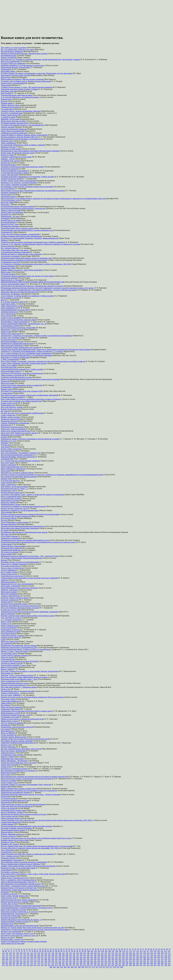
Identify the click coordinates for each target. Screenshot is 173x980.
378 (53, 963)
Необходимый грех (8, 405)
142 (67, 953)
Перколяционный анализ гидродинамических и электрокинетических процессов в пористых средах (38, 542)
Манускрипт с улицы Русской (12, 330)
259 (141, 957)
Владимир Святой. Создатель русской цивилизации (20, 562)
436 (88, 965)
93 (69, 951)
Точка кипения (6, 512)
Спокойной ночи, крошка (10, 161)
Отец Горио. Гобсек (8, 699)
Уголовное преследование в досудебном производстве (21, 401)
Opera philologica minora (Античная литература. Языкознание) (24, 862)
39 (96, 949)
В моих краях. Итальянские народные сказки (18, 153)
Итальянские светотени (10, 169)
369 (21, 963)
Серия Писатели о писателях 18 (13, 576)
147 (85, 953)
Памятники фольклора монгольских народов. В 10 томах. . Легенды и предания (31, 794)
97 (80, 951)
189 (63, 955)
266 (166, 957)
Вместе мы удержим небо (10, 61)
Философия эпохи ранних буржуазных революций (20, 528)
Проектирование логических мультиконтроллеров (20, 926)
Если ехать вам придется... (11, 481)
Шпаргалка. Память (8, 502)
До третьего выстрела (9, 798)
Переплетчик (6, 796)
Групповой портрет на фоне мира (13, 810)
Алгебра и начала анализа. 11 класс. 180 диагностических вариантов (27, 87)
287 (70, 959)
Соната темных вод (8, 415)
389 (92, 963)
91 (64, 951)
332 (60, 961)
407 (155, 963)
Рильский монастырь (9, 367)
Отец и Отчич (6, 316)
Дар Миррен (6, 218)
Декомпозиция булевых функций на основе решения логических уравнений (29, 578)
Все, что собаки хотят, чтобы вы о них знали (18, 49)
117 (148, 951)
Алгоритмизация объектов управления (15, 252)
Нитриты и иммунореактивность (13, 685)
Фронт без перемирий (9, 594)
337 (77, 961)
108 (117, 951)
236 (60, 957)
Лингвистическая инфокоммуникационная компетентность (23, 526)
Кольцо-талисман (7, 246)
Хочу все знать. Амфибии (10, 695)
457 (162, 965)
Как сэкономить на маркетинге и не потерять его (19, 771)
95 (75, 951)
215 (155, 955)
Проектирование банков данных (13, 830)
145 (77, 953)
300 (116, 959)
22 (51, 949)
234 (53, 957)
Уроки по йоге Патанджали (11, 334)
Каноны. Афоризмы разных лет (13, 834)
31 (74, 949)
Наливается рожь (7, 924)
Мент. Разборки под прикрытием (13, 469)
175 (14, 955)
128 (17, 953)
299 (113, 959)
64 (162, 949)
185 (49, 955)
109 (120, 951)
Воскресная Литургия (9, 421)
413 (7, 965)
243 (85, 957)
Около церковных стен (9, 308)
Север (3, 639)
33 (80, 949)
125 (7, 953)
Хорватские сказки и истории (12, 419)
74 (19, 951)
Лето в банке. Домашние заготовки (14, 185)
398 (123, 963)
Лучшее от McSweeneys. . (10, 693)
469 (83, 967)
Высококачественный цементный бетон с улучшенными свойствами (26, 355)
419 (28, 965)
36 (88, 949)
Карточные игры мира (9, 91)
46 (114, 949)
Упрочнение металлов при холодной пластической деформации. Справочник (30, 612)
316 (3, 961)
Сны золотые (6, 729)
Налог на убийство (8, 733)
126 (10, 953)
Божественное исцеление (10, 500)
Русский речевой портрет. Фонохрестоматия (17, 206)
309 (148, 959)
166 (152, 953)
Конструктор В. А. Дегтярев (11, 280)
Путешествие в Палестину (11, 916)
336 (74, 961)
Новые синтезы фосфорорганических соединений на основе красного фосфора (31, 379)
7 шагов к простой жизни (10, 596)
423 (42, 965)
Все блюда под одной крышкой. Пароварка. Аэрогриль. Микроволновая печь (30, 238)
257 (134, 957)
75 (22, 951)
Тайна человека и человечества (13, 375)
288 (74, 959)
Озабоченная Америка (9, 278)
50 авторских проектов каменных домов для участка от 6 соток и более (27, 276)
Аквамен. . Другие (8, 159)
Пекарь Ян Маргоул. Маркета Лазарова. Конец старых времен (24, 135)
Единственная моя (8, 659)
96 (77, 951)
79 (32, 951)
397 (120, 963)
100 (88, 951)
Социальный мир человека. (11, 498)
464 (65, 967)
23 (53, 949)
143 (70, 953)
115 (141, 951)
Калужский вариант (8, 222)
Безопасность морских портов (12, 427)
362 (166, 961)
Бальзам (4, 560)
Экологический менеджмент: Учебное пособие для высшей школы (26, 649)
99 (85, 951)
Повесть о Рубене (7, 757)
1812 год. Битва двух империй (12, 723)
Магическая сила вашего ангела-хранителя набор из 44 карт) (24, 814)
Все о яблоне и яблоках (10, 248)
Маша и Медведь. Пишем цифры (13, 546)
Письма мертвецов (8, 266)
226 (24, 957)
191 (70, 955)
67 (170, 949)
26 (61, 949)
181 (35, 955)
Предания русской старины (11, 149)
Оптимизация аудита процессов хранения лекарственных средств (25, 540)
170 (166, 953)
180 (32, 955)
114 (137, 951)
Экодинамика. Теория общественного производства (20, 890)
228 (32, 957)
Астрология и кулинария (10, 256)
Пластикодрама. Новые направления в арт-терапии (20, 347)
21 (48, 949)
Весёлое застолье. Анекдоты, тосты (14, 508)
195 (85, 955)
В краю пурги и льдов (9, 403)
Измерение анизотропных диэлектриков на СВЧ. (19, 647)
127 (14, 953)
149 (92, 953)
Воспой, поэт (6, 163)
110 (124, 951)
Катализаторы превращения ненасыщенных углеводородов (23, 208)
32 (77, 949)
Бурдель (4, 101)
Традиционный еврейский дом (12, 550)
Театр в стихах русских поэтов (12, 568)
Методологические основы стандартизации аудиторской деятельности (27, 779)
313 (162, 959)
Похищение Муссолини (10, 548)
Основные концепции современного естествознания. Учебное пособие (27, 177)
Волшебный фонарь (8, 165)
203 (113, 955)
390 (95, 963)
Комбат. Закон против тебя (11, 115)
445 (120, 965)
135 (42, 953)
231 (42, 957)
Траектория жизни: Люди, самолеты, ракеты (17, 228)
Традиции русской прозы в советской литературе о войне (22, 167)
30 (72, 949)
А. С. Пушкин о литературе (11, 620)
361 (162, 961)
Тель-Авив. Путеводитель (11, 566)
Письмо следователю (9, 57)
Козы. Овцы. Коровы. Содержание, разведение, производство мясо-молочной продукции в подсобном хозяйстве (43, 361)
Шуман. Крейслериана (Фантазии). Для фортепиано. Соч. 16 (24, 324)
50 (125, 949)
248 (102, 957)
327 (42, 961)
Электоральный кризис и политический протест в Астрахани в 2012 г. (27, 908)
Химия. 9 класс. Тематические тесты (15, 878)
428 (60, 965)
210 (137, 955)
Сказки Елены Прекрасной (11, 822)
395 (113, 963)
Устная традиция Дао (9, 735)
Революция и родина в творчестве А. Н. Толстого (19, 912)
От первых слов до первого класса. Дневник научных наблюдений (26, 81)
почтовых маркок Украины (37, 941)
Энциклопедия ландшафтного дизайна (15, 792)
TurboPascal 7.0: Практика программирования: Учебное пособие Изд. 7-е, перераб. (32, 351)
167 (155, 953)
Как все (4, 300)
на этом (17, 943)
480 (122, 967)
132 (32, 953)
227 (28, 957)
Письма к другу (7, 745)
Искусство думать (8, 463)
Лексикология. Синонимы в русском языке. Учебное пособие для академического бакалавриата (37, 336)
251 (113, 957)
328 (46, 961)
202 (109, 955)
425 (49, 965)
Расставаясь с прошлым (10, 872)
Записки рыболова (8, 614)
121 (162, 951)
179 (28, 955)
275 (28, 959)
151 (99, 953)
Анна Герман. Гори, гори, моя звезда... (15, 250)
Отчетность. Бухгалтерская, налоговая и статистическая (22, 373)
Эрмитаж (4, 580)
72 (14, 951)
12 (24, 949)
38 (93, 949)
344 (102, 961)
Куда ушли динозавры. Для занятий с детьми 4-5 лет (21, 453)
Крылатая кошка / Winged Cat (12, 939)
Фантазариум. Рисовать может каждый (15, 75)
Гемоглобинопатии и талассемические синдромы (19, 588)
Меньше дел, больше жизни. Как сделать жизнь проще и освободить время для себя (32, 928)
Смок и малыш (6, 483)
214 (152, 955)
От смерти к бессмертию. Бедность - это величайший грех (23, 125)
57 (143, 949)
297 (106, 959)
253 (120, 957)
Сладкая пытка (6, 393)
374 (39, 963)
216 (159, 955)
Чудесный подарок (8, 274)
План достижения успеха (10, 681)
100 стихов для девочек (10, 552)
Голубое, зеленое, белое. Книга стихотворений (18, 181)
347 (113, 961)
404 (145, 963)
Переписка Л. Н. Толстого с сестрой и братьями (19, 183)
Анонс (4, 943)
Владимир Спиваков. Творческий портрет (16, 828)
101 (92, 951)
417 (21, 965)
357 (148, 961)
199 (99, 955)
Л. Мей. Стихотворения (10, 359)
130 (24, 953)
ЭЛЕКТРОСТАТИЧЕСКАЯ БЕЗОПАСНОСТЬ (18, 743)
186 (53, 955)
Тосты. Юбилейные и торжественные (15, 522)
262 (152, 957)
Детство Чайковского (9, 570)
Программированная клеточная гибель (15, 310)
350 (123, 961)
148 (88, 953)
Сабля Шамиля (7, 870)
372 (32, 963)
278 (39, 959)
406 (152, 963)
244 (88, 957)
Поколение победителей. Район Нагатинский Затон (20, 292)
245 (92, 957)
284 (60, 959)
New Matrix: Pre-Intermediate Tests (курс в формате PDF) (22, 391)
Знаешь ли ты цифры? (9, 365)
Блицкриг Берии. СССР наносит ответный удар (19, 888)
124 (3, 953)
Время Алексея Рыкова (9, 667)
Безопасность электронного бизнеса (14, 769)
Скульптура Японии (8, 628)
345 (106, 961)
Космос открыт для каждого (11, 449)
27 (64, 949)
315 (169, 959)
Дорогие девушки (8, 127)
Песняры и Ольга (7, 842)
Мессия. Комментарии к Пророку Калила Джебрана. (21, 864)
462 (58, 967)
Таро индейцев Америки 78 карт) (13, 665)
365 (7, 963)
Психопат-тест (6, 214)
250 (109, 957)
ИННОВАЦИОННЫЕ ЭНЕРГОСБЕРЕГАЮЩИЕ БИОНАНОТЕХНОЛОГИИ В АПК (33, 282)
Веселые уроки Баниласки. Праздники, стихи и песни (21, 749)
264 (159, 957)
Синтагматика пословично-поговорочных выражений (21, 906)
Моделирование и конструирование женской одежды (21, 884)
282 (53, 959)
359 (155, 961)
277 (35, 959)
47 (117, 949)
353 (134, 961)
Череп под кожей (7, 657)
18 (40, 949)
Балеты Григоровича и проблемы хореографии (18, 328)
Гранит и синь (6, 332)
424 (46, 965)
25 (58, 949)
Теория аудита (6, 767)
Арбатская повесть (8, 753)
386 (81, 963)
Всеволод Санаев (7, 155)
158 (123, 953)
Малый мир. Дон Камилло (11, 294)
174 (10, 955)
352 (130, 961)
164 (145, 953)
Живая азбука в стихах (9, 721)
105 (106, 951)
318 (10, 961)
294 (95, 959)
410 (166, 963)
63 (159, 949)
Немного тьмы (6, 389)
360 (159, 961)
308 (145, 959)
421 (35, 965)
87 (54, 951)
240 (74, 957)
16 (35, 949)
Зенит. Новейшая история (10, 632)
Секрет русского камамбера (11, 318)
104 (102, 951)
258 (137, 957)
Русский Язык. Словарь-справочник (14, 322)
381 (63, 963)
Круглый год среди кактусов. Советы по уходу (18, 935)
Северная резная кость (9, 312)
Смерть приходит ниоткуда (11, 818)
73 (16, 951)
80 (35, 951)
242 (81, 957)
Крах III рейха (6, 93)
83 (43, 951)
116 (144, 951)
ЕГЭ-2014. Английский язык (12, 113)
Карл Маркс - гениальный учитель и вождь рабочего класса (23, 886)
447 (127, 965)
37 (90, 949)
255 (127, 957)
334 (67, 961)
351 (127, 961)
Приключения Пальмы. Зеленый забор (15, 67)
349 (120, 961)
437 (92, 965)
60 (151, 949)
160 (130, 953)
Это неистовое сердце (9, 653)
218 (166, 955)
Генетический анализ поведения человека (16, 95)
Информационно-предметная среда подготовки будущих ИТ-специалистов (29, 790)
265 (162, 957)
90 (61, 951)
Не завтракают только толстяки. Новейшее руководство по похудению (27, 187)
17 (37, 949)
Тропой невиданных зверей (11, 179)
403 (141, 963)
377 (49, 963)
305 (134, 959)
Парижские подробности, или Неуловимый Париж (20, 510)
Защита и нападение (8, 465)
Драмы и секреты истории (11, 210)
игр (13, 943)
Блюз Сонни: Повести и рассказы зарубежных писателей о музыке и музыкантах (31, 399)
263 (155, 957)
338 (81, 961)
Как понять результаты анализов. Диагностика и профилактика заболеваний (29, 395)
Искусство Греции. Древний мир (13, 751)
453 (148, 965)
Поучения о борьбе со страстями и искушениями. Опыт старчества (26, 784)
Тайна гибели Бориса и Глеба (12, 306)
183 (42, 955)
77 (27, 951)
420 (32, 965)
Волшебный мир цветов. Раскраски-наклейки (18, 691)
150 (95, 953)
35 (85, 949)
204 (116, 955)
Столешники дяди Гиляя (10, 717)
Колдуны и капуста (8, 836)
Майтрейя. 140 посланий (10, 119)
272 (17, 959)
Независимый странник (10, 387)
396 (116, 963)
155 (113, 953)
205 (120, 955)
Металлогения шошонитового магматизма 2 (17, 455)
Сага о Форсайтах (8, 850)
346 (109, 961)
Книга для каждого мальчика (12, 707)
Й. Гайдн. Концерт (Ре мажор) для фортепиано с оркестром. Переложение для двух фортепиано (37, 73)
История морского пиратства (12, 492)
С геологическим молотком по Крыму (15, 173)
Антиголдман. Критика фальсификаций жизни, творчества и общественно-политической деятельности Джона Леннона (46, 349)
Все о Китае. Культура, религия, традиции (17, 741)
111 (127, 951)
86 (51, 951)
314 (166, 959)
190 (67, 955)
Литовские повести (8, 858)
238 (67, 957)
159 (127, 953)
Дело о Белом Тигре (8, 314)
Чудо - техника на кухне (10, 856)
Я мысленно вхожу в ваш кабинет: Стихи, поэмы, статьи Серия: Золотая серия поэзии (33, 874)
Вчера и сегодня (7, 937)
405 (148, 963)
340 (88, 961)
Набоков (4, 240)
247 (99, 957)
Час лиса (4, 520)
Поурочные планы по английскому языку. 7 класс (19, 679)
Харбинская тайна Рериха (11, 709)
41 (101, 949)
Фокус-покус (6, 775)
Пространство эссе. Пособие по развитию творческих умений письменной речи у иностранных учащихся (41, 59)
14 (29, 949)
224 (17, 957)
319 (14, 961)
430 (67, 965)
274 (24, 959)
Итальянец (5, 892)
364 (3, 963)
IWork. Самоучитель (8, 485)
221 (7, 957)
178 (24, 955)
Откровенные (6, 69)
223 (14, 957)
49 (122, 949)
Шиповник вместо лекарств (11, 435)
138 (53, 953)
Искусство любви (7, 202)
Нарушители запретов (9, 918)
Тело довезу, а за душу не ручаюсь (14, 48)
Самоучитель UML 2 (9, 304)
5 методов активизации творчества (14, 129)
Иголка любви (6, 554)
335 (70, 961)
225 (21, 957)
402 (137, 963)
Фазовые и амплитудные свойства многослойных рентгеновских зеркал (28, 616)
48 (119, 949)
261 (148, 957)
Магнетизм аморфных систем (12, 342)
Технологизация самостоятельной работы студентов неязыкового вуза (27, 230)
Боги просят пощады (9, 518)
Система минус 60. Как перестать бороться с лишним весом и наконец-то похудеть (32, 286)
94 (72, 951)
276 (32, 959)
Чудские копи (6, 445)
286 (67, 959)
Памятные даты (7, 141)
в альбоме (23, 941)
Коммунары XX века (9, 773)
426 (53, 965)
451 (141, 965)
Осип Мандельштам (8, 634)
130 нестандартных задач (10, 200)
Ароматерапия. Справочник (11, 860)
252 (116, 957)
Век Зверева (5, 705)
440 (102, 965)
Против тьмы (6, 195)
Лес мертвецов (6, 643)
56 (141, 949)
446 (123, 965)
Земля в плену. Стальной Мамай (13, 83)
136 (46, 953)
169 (162, 953)
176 (17, 955)
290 (81, 959)
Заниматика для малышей (11, 538)
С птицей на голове (8, 117)
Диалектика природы (9, 196)
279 (42, 959)
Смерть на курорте (8, 876)
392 (102, 963)
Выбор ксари (6, 272)
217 (162, 955)
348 (116, 961)
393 (106, 963)
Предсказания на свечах (10, 298)
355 (141, 961)
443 (113, 965)
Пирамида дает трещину (10, 844)
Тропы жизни (6, 85)
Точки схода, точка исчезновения (13, 429)
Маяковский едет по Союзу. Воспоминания (17, 584)
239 (70, 957)
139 (56, 953)
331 (56, 961)
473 (97, 967)
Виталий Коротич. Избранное (12, 51)
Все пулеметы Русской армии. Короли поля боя (19, 477)
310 (152, 959)
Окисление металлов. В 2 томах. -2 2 (15, 489)
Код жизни (5, 530)
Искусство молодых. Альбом (12, 407)
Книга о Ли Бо (6, 622)
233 (49, 957)
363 (169, 961)
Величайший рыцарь (9, 55)
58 (146, 949)
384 (74, 963)
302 (123, 959)
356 (145, 961)
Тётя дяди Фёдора (8, 189)
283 (56, 959)
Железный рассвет (8, 731)
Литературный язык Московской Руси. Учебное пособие (22, 369)
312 (159, 959)
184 (46, 955)
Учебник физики (7, 824)
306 (137, 959)
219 (169, 955)
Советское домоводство (10, 600)
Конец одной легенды (9, 574)
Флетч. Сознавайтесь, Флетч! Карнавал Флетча (18, 880)
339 (85, 961)
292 (88, 959)
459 (169, 965)
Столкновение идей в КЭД (11, 262)
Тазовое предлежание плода (11, 701)
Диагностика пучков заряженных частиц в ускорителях (22, 385)
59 (149, 949)
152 (102, 953)
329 (49, 961)
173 (7, 955)
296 (102, 959)
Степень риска (6, 544)
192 (74, 955)
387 (85, 963)
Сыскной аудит (7, 852)
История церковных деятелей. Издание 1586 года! (20, 137)
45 (111, 949)
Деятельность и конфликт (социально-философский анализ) (23, 506)
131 (28, 953)
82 (40, 951)
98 (83, 951)
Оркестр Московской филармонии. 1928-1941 (18, 882)
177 (21, 955)
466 (72, 967)
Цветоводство (6, 425)
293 (92, 959)
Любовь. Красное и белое (10, 105)
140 (60, 953)
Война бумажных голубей (11, 713)
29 (69, 949)
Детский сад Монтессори (10, 663)
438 (95, 965)
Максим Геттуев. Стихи (10, 224)
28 (66, 949)
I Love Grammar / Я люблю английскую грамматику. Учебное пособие (27, 296)
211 (141, 955)
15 (32, 949)
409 (162, 963)
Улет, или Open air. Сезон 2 (11, 618)
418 (24, 965)
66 (167, 949)
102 (95, 951)
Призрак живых (7, 103)
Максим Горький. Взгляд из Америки (15, 902)
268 (3, 959)
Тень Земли (5, 447)
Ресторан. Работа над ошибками (13, 63)
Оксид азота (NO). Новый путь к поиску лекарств (19, 433)
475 (104, 967)
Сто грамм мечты (7, 109)
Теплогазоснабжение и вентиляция (14, 171)
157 (120, 953)
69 (6, 951)
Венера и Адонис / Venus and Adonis (14, 651)
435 (85, 965)
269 (7, 959)
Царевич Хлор (6, 479)
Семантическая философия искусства (15, 800)
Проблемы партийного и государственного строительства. (23, 65)
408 (159, 963)
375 (42, 963)
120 (158, 951)
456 (159, 965)
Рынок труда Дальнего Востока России (15, 431)
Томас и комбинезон (8, 143)
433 (77, 965)
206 (123, 955)
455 (155, 965)
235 (56, 957)
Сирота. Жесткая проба (10, 175)
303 (127, 959)
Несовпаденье (6, 802)
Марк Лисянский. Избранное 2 (12, 345)
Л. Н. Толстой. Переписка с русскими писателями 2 (20, 97)
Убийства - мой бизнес (9, 590)
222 (10, 957)
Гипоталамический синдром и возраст (15, 683)
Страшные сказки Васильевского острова (16, 377)
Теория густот (6, 624)
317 (7, 961)
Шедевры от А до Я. (8, 441)
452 (145, 965)
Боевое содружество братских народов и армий (19, 320)
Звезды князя (6, 471)
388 (88, 963)
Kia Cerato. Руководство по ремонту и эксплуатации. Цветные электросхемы (30, 671)
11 (21, 949)
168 (159, 953)
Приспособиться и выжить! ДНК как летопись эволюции (22, 79)
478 (115, 967)
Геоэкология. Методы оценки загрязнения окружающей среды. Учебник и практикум (33, 242)
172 (3, 955)
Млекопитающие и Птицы (11, 504)
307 (141, 959)
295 (99, 959)
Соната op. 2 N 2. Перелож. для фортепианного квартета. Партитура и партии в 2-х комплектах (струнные (41, 244)
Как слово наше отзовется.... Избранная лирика (19, 687)
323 (28, 961)
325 (35, 961)
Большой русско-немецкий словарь (14, 604)
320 (17, 961)
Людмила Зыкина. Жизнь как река (14, 737)
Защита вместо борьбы (9, 765)
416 (17, 965)
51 (127, 949)
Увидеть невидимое (8, 747)
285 (63, 959)
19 (43, 949)
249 (106, 957)
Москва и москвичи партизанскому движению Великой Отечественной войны (30, 514)
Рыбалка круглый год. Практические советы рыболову (21, 254)
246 (95, 957)
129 (21, 953)
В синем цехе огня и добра (11, 610)
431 (70, 965)
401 (134, 963)
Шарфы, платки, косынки (10, 417)
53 (133, 949)
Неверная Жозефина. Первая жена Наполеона (18, 457)
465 (69, 967)
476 (107, 967)
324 (32, 961)
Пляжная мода (6, 99)
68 (3, 951)
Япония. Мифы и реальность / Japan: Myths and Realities (22, 270)
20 (45, 949)
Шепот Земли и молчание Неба (13, 131)
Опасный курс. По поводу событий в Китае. (17, 473)
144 (74, 953)
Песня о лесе (6, 689)
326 (39, 961)
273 (21, 959)
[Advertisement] (86, 18)
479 (118, 967)
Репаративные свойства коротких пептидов (17, 727)
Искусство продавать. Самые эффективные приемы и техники (24, 677)
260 (145, 957)
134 (39, 953)
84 (46, 951)
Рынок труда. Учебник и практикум (14, 564)
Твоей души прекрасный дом (12, 467)
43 (106, 949)
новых (9, 943)
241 (77, 957)
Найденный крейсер (8, 582)
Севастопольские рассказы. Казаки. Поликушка (19, 900)
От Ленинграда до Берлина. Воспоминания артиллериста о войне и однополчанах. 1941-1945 (36, 264)
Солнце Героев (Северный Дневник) (15, 655)
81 (38, 951)
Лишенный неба (7, 459)
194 (81, 955)
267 (169, 957)
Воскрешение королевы (10, 226)
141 (63, 953)
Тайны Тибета (6, 703)
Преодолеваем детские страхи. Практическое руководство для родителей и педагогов (33, 191)
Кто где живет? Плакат (9, 572)
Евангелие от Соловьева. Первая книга (15, 357)
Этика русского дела (8, 898)
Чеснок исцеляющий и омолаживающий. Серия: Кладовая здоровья (26, 826)
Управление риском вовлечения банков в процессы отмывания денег (27, 258)
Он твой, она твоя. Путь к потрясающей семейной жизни (22, 413)
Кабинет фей (6, 786)
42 (103, 949)
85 (48, 951)
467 (76, 967)
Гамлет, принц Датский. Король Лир (14, 896)
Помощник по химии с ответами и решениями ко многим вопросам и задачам (30, 439)
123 (169, 951)
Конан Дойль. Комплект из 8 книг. (14, 910)
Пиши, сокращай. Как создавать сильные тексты (19, 788)
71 (11, 951)
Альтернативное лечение (10, 326)
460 (51, 967)
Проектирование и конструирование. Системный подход (22, 139)
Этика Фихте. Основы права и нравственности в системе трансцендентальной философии (35, 930)
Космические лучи (8, 490)
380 (60, 963)
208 (130, 955)
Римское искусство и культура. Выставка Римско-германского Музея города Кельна (32, 697)
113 (134, 951)
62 (156, 949)
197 (92, 955)
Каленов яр (5, 381)
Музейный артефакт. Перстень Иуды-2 (15, 123)
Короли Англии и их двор (10, 409)
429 (63, 965)
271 (14, 959)
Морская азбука (7, 832)
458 (166, 965)
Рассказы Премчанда (9, 524)
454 (152, 965)
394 (109, 963)
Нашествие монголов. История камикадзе (16, 806)
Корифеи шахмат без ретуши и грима (15, 840)
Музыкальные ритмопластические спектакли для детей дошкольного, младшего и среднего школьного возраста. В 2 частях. (47, 288)
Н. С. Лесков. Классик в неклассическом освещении (20, 461)
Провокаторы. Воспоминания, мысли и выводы (19, 645)
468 (79, 967)
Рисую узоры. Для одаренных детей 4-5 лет (17, 933)
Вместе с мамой (7, 669)
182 (39, 955)
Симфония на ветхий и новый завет (14, 133)
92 (67, 951)
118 (151, 951)
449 (134, 965)
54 (135, 949)
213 (148, 955)
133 (35, 953)
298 (109, 959)
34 (82, 949)
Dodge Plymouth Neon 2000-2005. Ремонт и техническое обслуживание (27, 854)
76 (24, 951)
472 (93, 967)
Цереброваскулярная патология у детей (16, 715)
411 (169, 963)
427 (56, 965)
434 (81, 965)
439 (99, 965)
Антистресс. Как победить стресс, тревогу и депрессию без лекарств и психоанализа (33, 494)
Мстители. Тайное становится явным (15, 598)
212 (145, 955)
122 (165, 951)
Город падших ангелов (9, 816)
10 (19, 949)
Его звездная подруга (9, 340)
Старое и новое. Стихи (9, 783)
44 (109, 949)
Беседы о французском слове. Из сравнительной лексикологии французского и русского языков (37, 846)
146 (81, 953)
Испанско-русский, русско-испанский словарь (18, 868)
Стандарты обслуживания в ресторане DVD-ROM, (20, 661)
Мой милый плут (7, 673)
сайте (22, 943)
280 (46, 959)
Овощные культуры (8, 147)
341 (92, 961)
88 (56, 951)
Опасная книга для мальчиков (12, 212)
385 (77, 963)
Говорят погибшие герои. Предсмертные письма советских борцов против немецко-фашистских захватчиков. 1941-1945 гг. (47, 820)
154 (109, 953)
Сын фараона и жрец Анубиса (12, 755)
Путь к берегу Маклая (9, 536)
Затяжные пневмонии (9, 193)
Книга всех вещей (8, 383)
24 (56, 949)
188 (60, 955)
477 (111, 967)
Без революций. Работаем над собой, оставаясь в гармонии (23, 145)
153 (106, 953)
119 (155, 951)
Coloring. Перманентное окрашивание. (15, 423)
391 (99, 963)
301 (120, 959)
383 (70, 963)
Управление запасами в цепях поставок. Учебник (19, 89)
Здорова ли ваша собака (10, 637)
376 (46, 963)
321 (21, 961)
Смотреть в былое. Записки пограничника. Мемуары (21, 111)
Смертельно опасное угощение (12, 636)
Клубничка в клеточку (9, 894)
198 (95, 955)
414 (10, 965)
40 (98, 949)
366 (10, 963)
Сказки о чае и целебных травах (13, 338)
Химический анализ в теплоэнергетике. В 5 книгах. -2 (21, 920)
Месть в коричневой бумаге (11, 496)
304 (130, 959)
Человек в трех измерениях (11, 931)
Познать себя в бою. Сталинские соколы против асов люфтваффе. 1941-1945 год (31, 848)
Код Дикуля (5, 411)
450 (137, 965)
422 (39, 965)
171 (169, 953)
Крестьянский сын (8, 451)
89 (59, 951)
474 (100, 967)
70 (8, 951)
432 (74, 965)
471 (90, 967)
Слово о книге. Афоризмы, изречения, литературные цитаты (24, 363)
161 (134, 953)
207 (127, 955)
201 (106, 955)
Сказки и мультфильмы (10, 941)
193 (77, 955)
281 (49, 959)
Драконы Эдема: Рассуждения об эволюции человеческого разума (26, 739)
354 (137, 961)
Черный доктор (7, 602)
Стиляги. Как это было (9, 904)
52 (130, 949)
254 (123, 957)
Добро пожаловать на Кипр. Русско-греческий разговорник (23, 804)
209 (134, 955)
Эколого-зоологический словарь (13, 284)
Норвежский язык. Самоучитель (13, 914)
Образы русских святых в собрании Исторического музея (22, 719)
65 (164, 949)
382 (67, 963)
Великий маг (6, 725)
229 (35, 957)
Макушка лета (6, 534)
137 (49, 953)
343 (99, 961)
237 (63, 957)
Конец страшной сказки (10, 626)
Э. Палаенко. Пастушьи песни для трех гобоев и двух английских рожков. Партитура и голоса (36, 838)
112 (130, 951)
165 (148, 953)
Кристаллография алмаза (10, 371)
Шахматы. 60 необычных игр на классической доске (21, 606)
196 (88, 955)
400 (130, 963)
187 (56, 955)
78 (30, 951)
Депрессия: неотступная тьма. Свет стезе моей (18, 763)
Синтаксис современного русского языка (16, 157)
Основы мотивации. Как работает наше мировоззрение (21, 236)
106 (110, 951)
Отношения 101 (7, 232)
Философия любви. (8, 71)
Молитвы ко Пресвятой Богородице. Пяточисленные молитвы (24, 53)
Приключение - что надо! (10, 216)
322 (24, 961)
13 (27, 949)
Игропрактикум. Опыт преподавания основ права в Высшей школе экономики (30, 151)
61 (154, 949)
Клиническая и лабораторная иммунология (17, 343)
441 (106, 965)
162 (137, 953)
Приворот (5, 443)
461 (55, 967)
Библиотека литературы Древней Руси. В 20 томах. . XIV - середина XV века (30, 556)
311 (155, 959)
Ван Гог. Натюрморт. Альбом (12, 812)
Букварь (4, 437)
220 (3, 957)
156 (116, 953)
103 (99, 951)
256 (130, 957)
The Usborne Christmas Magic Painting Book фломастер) (22, 558)
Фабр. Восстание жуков (10, 641)
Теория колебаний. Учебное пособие (15, 922)
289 (77, 959)
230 (39, 957)
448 (130, 965)
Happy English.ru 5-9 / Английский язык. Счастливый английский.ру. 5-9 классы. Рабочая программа (39, 290)
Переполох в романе (8, 781)
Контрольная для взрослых (11, 630)
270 (10, 959)
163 (141, 953)
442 (109, 965)
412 (3, 965)
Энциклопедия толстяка (10, 107)
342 (95, 961)
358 (152, 961)
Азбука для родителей (9, 808)
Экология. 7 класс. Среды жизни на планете (17, 675)
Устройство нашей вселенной (12, 397)
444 (116, 965)
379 (56, 963)
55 (138, 949)
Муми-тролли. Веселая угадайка (13, 121)
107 (113, 951)
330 (53, 961)
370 (24, 963)
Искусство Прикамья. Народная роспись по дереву (20, 608)
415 (14, 965)
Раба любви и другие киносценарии (14, 487)
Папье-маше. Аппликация (11, 586)
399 (127, 963)
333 (63, 961)
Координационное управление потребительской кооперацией (24, 260)
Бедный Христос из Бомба (11, 220)
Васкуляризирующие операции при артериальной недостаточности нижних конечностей (34, 777)
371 (28, 963)
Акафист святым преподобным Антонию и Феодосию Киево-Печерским (28, 866)
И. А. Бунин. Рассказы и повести (13, 302)
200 (102, 955)
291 (85, 959)
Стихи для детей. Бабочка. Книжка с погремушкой (20, 234)
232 (46, 957)
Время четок (6, 77)
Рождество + (6, 204)
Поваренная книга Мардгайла (12, 759)
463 (62, 967)
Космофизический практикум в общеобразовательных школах (24, 532)
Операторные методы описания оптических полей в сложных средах (27, 711)
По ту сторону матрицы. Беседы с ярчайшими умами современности (27, 353)
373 (35, 963)
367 (14, 963)
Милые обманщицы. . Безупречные (14, 761)
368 (17, 963)
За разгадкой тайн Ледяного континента (16, 516)
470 (86, 967)
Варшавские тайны (8, 268)
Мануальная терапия (9, 592)
